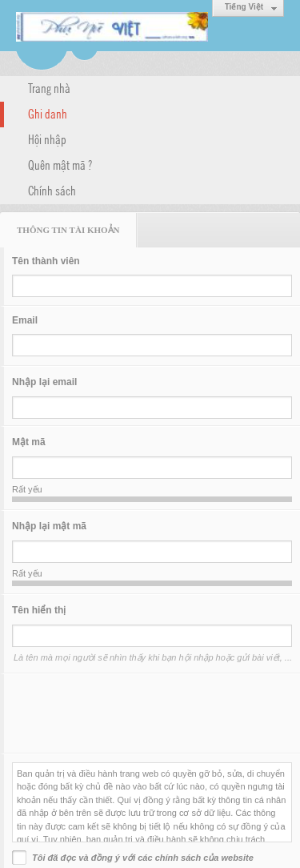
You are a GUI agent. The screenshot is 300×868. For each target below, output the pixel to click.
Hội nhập (47, 139)
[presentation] (134, 713)
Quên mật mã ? (60, 164)
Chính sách (52, 190)
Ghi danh (48, 113)
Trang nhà (49, 87)
